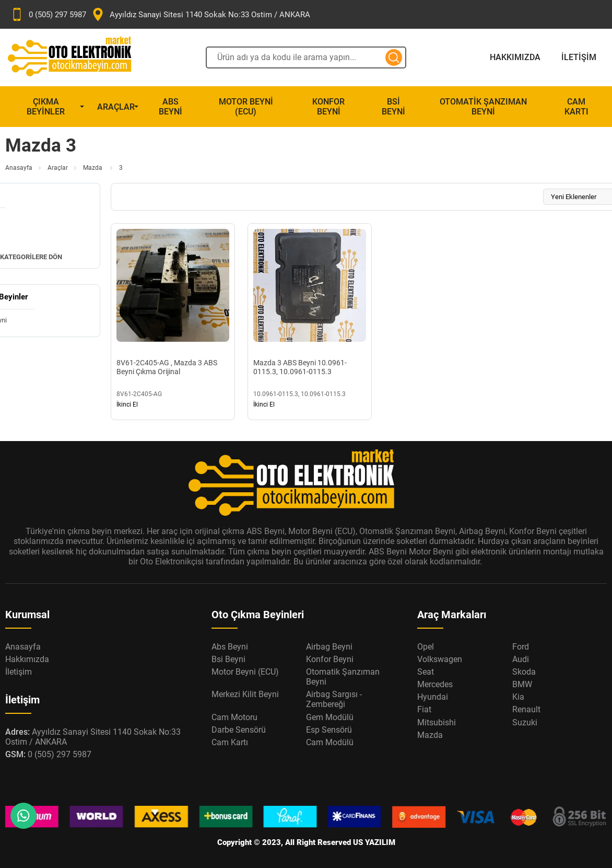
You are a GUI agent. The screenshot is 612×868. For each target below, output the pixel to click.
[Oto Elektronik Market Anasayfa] (78, 57)
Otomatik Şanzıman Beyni (483, 107)
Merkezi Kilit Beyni (245, 694)
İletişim (579, 57)
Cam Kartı (576, 107)
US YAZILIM (374, 842)
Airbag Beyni (329, 647)
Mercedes (435, 684)
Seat (426, 672)
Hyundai (433, 697)
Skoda (524, 672)
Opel (426, 647)
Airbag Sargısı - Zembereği (334, 699)
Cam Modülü (330, 742)
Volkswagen (440, 659)
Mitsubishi (437, 722)
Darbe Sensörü (239, 730)
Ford (521, 647)
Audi (521, 659)
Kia (518, 697)
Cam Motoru (234, 717)
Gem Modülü (330, 717)
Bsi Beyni (393, 107)
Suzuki (525, 722)
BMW (522, 684)
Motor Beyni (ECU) (246, 107)
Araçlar (116, 107)
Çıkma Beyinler (46, 107)
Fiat (424, 709)
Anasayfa (19, 168)
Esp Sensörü (329, 730)
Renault (526, 709)
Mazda (93, 168)
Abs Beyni (170, 107)
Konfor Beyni (328, 107)
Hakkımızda (515, 57)
